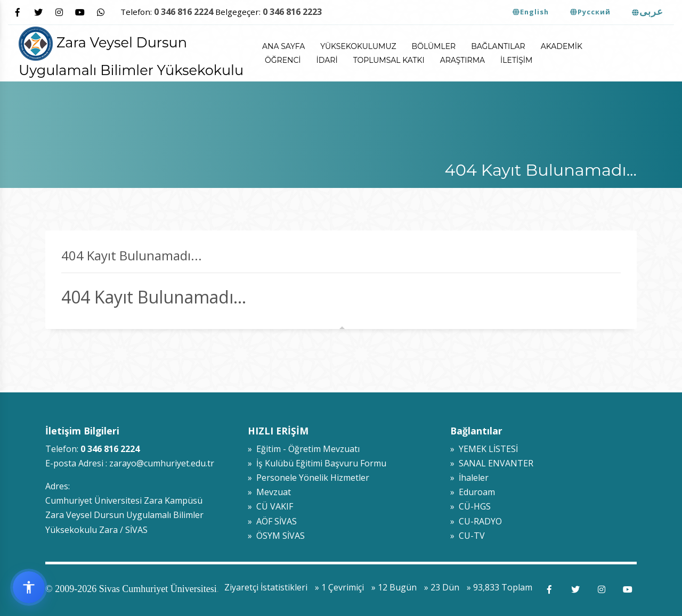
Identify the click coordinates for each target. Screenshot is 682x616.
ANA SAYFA (283, 46)
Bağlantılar (498, 46)
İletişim (516, 60)
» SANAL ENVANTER (492, 463)
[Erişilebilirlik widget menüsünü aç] (29, 587)
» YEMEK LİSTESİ (484, 449)
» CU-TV (468, 536)
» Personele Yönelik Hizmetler (308, 478)
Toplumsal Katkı (389, 60)
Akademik (562, 46)
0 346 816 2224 (184, 12)
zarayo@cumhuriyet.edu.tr (162, 463)
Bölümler (434, 46)
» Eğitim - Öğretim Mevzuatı (304, 449)
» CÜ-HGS (470, 506)
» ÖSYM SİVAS (276, 536)
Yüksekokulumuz (358, 46)
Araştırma (462, 60)
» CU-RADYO (476, 521)
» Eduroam (473, 492)
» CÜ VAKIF (270, 506)
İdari (327, 60)
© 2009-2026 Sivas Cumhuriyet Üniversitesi (131, 589)
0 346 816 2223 (292, 12)
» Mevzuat (269, 492)
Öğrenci (283, 60)
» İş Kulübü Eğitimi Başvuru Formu (317, 463)
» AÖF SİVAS (272, 521)
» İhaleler (469, 478)
